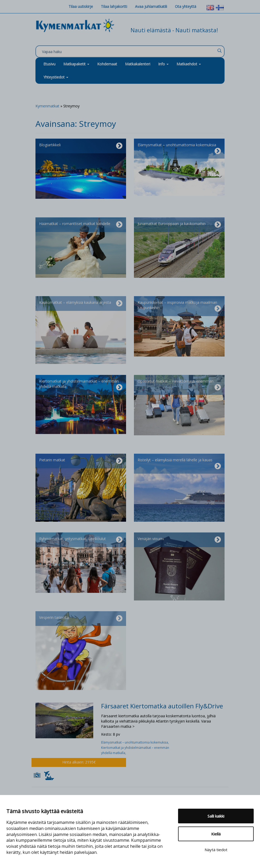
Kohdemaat (107, 64)
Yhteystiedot (56, 77)
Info (163, 64)
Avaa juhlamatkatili (151, 6)
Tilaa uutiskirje (81, 6)
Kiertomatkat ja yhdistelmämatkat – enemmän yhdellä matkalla (81, 385)
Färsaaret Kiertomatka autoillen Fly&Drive (162, 706)
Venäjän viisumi (179, 540)
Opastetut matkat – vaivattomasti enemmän (179, 385)
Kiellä (216, 834)
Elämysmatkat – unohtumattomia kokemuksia (179, 149)
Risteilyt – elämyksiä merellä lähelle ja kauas (179, 464)
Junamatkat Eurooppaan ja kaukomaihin (179, 225)
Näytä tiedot (216, 850)
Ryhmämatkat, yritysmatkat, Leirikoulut (81, 540)
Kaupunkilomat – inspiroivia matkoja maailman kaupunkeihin (179, 306)
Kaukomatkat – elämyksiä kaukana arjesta (81, 304)
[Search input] (129, 52)
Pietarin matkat (81, 461)
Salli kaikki (216, 816)
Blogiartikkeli (81, 146)
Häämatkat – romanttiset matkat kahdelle (81, 225)
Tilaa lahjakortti (114, 6)
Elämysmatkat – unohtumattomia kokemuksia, (135, 742)
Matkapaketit (76, 64)
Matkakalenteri (138, 64)
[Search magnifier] (219, 51)
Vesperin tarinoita (81, 619)
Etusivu (49, 64)
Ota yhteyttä (186, 6)
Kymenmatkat (47, 106)
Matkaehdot (189, 64)
